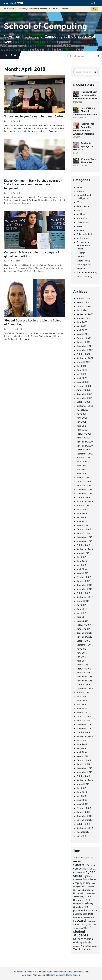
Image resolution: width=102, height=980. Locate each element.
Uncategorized (84, 265)
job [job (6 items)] (85, 897)
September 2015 (85, 689)
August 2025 (83, 299)
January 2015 (83, 721)
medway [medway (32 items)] (88, 904)
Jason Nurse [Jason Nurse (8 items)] (78, 897)
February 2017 (84, 625)
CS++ (79, 203)
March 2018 (82, 573)
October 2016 (83, 641)
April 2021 (82, 426)
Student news (83, 261)
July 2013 (81, 788)
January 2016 (83, 673)
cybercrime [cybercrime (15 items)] (79, 873)
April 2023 (82, 330)
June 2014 (82, 745)
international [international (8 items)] (90, 894)
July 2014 (81, 741)
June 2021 (82, 418)
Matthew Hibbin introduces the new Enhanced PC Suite (85, 95)
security (81, 257)
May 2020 (81, 470)
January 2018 (83, 581)
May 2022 (81, 374)
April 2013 (82, 800)
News (13, 55)
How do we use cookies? (59, 9)
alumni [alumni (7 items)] (78, 858)
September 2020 (85, 454)
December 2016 (84, 633)
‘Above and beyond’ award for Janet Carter (34, 117)
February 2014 (84, 761)
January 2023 (84, 342)
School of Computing (45, 26)
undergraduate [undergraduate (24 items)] (82, 943)
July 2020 (82, 462)
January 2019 (83, 534)
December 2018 (84, 538)
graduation (82, 218)
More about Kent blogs (32, 975)
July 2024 (82, 311)
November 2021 (84, 398)
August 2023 (83, 319)
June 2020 (82, 466)
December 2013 (84, 769)
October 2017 (83, 593)
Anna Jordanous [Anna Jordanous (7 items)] (87, 858)
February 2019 (84, 530)
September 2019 (85, 502)
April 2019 (82, 522)
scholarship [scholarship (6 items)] (92, 921)
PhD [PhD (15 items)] (86, 907)
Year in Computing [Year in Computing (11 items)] (89, 946)
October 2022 (83, 354)
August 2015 (83, 693)
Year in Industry (84, 277)
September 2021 (85, 406)
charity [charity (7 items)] (92, 865)
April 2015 (82, 709)
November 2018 (84, 542)
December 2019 (84, 490)
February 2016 (84, 669)
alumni (80, 187)
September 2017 (85, 597)
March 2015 (82, 713)
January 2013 (83, 812)
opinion (80, 230)
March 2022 (83, 382)
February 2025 (84, 307)
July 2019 (81, 510)
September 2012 (85, 828)
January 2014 (83, 764)
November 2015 (84, 681)
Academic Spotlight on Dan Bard (83, 147)
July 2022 (81, 366)
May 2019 (81, 518)
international (83, 222)
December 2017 (84, 585)
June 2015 (82, 701)
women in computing (87, 273)
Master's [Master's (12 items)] (77, 904)
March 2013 (82, 804)
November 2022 (85, 350)
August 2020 (83, 458)
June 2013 (82, 792)
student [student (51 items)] (79, 932)
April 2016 (82, 661)
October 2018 (83, 545)
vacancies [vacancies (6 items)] (77, 946)
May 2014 (81, 749)
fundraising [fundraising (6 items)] (82, 887)
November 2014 (84, 729)
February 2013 (84, 808)
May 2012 (81, 836)
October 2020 (84, 450)
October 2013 (83, 776)
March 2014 (82, 757)
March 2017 (82, 621)
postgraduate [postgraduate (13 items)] (80, 914)
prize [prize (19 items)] (90, 914)
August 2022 (83, 362)
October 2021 (83, 402)
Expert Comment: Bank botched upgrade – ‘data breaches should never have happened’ (33, 185)
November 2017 (84, 589)
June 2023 (82, 323)
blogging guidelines (56, 975)
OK (94, 9)
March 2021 (82, 430)
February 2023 (84, 339)
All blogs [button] (95, 3)
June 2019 (82, 514)
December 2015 (84, 677)
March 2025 (83, 303)
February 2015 (84, 717)
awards (80, 191)
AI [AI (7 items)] (74, 858)
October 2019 (83, 498)
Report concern (73, 975)
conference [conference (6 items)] (92, 869)
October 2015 (83, 685)
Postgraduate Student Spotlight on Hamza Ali (85, 111)
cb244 (9, 329)
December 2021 (84, 394)
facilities (81, 214)
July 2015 (81, 697)
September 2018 (85, 549)
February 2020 (84, 482)
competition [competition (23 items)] (81, 869)
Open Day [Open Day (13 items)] (78, 907)
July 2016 (81, 649)
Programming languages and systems (84, 246)
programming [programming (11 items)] (80, 917)
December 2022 (85, 346)
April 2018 (82, 569)
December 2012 (84, 816)
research (81, 253)
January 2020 (84, 486)
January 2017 (83, 629)
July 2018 (81, 557)
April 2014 (82, 753)
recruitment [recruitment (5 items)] (90, 918)
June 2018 (82, 561)
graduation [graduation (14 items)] (85, 890)
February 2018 (84, 577)
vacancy (81, 269)
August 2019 (83, 506)
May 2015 (81, 705)
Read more (54, 131)
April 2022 (82, 378)
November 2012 (84, 820)
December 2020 (85, 442)
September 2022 (85, 358)
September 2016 (85, 645)
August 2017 (83, 601)
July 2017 (81, 605)
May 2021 (81, 422)
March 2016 (82, 665)
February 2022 (84, 386)
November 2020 (85, 446)
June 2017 (82, 609)
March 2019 (82, 526)
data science (83, 207)
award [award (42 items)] (78, 862)
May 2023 (81, 327)
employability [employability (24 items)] (82, 883)
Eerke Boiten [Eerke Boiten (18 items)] (90, 880)
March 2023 (83, 334)
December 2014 (84, 725)
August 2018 (83, 554)
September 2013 (85, 780)
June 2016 (82, 653)
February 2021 (84, 434)
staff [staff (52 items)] (87, 928)
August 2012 (83, 832)
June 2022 (82, 370)
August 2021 (83, 410)
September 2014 (85, 737)
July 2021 (81, 414)
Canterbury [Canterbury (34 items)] (81, 865)
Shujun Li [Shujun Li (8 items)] (87, 925)
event (79, 210)
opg (8, 121)
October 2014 (83, 733)
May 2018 (81, 565)
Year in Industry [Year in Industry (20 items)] (82, 950)
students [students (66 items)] (81, 935)
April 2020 (82, 474)
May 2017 (81, 613)
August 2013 (83, 784)
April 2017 (81, 617)
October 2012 (83, 824)
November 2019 (84, 494)
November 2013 (84, 772)
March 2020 (83, 478)
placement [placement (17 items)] (79, 911)
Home (5, 55)
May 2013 (81, 796)
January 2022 (84, 390)
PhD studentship (85, 234)
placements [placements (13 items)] (91, 911)
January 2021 (83, 438)
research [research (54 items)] (80, 921)
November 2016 (84, 637)
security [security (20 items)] (78, 925)
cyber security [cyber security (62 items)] (84, 874)
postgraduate (83, 238)
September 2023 (85, 315)
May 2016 (81, 657)
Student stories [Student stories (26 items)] (83, 939)
